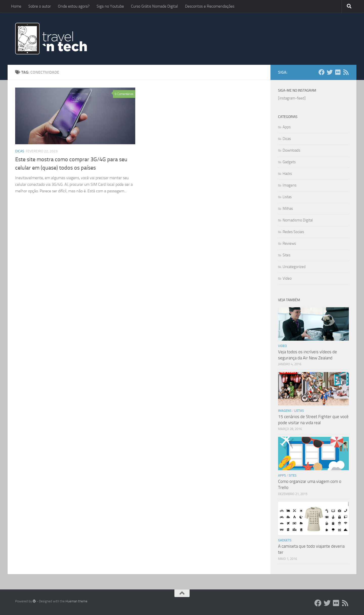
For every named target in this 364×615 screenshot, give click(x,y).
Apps (287, 127)
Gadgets (289, 162)
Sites (287, 255)
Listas (287, 197)
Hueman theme (76, 601)
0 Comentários (124, 94)
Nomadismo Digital (298, 220)
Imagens (290, 185)
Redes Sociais (293, 232)
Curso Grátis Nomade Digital (154, 6)
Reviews (289, 243)
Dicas (20, 151)
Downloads (291, 150)
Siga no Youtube (110, 6)
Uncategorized (294, 267)
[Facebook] (322, 72)
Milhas (288, 209)
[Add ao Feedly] (346, 72)
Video (287, 278)
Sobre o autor (40, 6)
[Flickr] (338, 72)
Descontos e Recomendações (210, 6)
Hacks (287, 174)
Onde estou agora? (74, 6)
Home (16, 6)
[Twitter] (330, 72)
